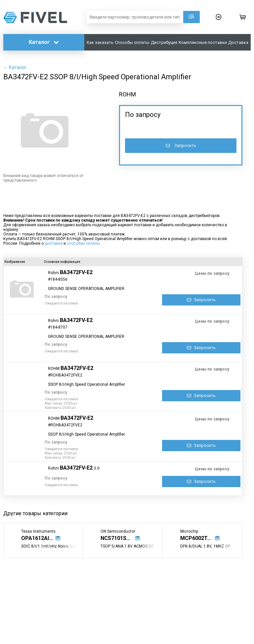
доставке (54, 243)
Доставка (238, 42)
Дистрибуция (164, 42)
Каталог (44, 42)
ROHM (127, 94)
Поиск (191, 17)
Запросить (181, 145)
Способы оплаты (132, 42)
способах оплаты (83, 243)
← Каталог (15, 67)
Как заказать (100, 42)
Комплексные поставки (203, 42)
